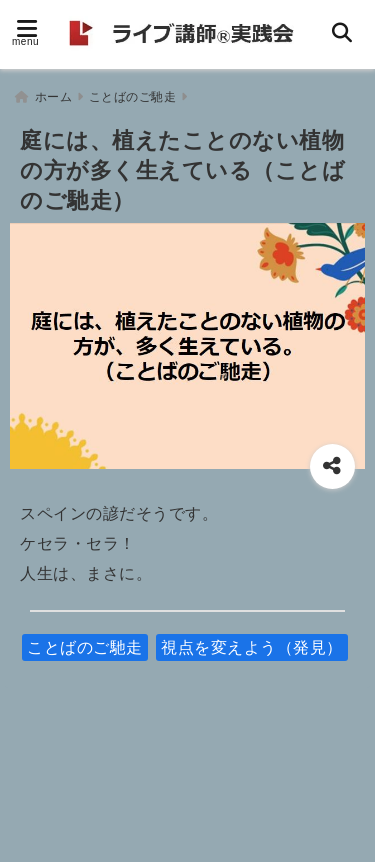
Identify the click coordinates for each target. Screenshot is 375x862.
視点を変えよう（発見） (252, 647)
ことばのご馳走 (85, 647)
